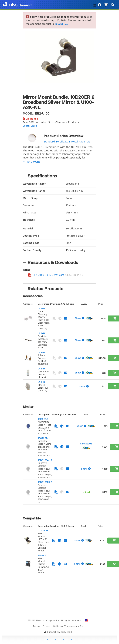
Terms (36, 626)
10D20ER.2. (61, 24)
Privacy (47, 626)
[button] (32, 162)
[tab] (60, 157)
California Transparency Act (68, 626)
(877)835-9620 (65, 632)
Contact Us (86, 444)
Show (78, 318)
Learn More (30, 126)
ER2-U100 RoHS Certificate (46, 275)
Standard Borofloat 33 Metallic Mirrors (67, 142)
